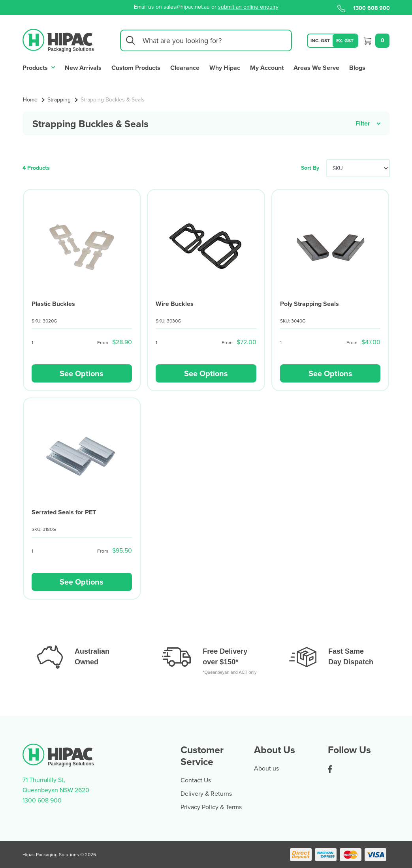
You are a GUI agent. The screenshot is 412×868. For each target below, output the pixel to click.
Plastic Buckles (53, 304)
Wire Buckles (175, 304)
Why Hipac (225, 68)
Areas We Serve (316, 68)
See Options (82, 373)
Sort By (310, 168)
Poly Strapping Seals (309, 304)
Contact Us (196, 780)
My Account (267, 68)
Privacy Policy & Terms (211, 807)
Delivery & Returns (206, 793)
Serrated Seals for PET (64, 512)
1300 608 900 (364, 8)
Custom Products (136, 68)
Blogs (357, 68)
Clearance (185, 68)
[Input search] (206, 40)
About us (266, 768)
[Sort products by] (358, 168)
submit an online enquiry (248, 7)
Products (39, 67)
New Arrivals (83, 68)
